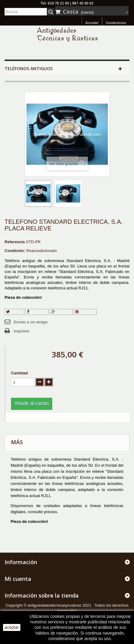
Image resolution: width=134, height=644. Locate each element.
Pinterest (85, 312)
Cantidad (19, 373)
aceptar (12, 627)
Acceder (92, 23)
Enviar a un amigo (31, 322)
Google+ (62, 312)
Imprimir (22, 331)
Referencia (15, 242)
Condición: (15, 251)
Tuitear (14, 312)
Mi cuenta (18, 579)
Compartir (37, 312)
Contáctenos (116, 23)
